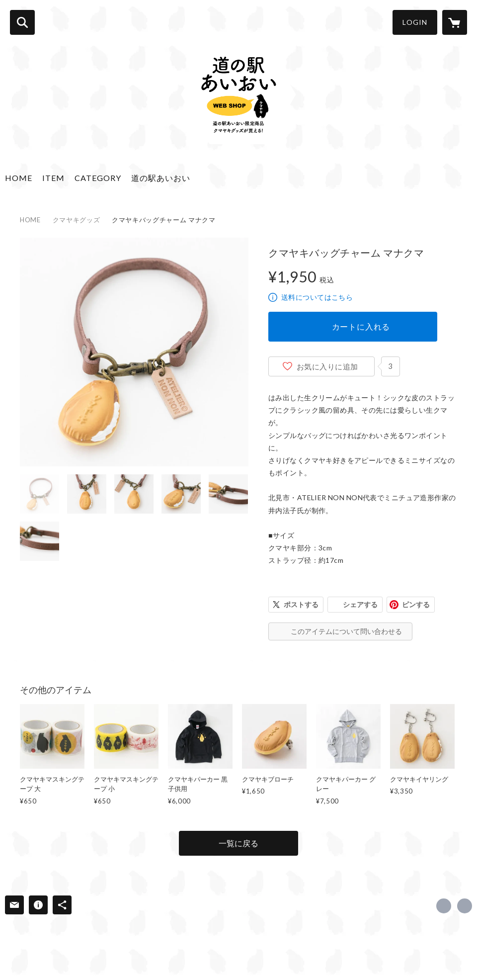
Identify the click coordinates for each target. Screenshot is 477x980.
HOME (19, 178)
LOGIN (415, 22)
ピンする (416, 604)
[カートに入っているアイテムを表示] (455, 22)
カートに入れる (361, 326)
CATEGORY (98, 178)
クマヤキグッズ (77, 220)
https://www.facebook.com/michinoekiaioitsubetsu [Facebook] (444, 906)
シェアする (360, 604)
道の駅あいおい (161, 178)
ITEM (53, 178)
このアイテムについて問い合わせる (346, 631)
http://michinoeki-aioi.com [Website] (465, 906)
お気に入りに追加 (327, 366)
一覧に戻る (238, 843)
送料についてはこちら (317, 297)
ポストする (301, 604)
